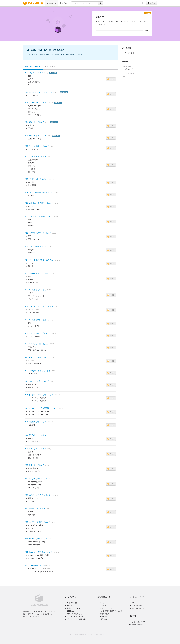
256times (71, 611)
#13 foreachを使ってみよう (36, 246)
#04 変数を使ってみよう (35, 122)
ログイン (152, 3)
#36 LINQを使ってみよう (35, 565)
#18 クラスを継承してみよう (37, 320)
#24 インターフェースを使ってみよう (40, 395)
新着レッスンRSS (138, 622)
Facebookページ (138, 608)
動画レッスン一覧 (33, 67)
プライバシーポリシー (108, 608)
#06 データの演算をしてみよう (37, 146)
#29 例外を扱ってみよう (35, 465)
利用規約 (103, 605)
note (134, 603)
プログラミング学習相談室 (77, 619)
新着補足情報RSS (138, 625)
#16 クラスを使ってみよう (36, 290)
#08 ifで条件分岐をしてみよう (37, 179)
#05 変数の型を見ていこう (36, 136)
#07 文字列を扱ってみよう (36, 157)
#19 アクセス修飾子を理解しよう (38, 333)
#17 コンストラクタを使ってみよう (39, 306)
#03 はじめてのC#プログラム (37, 103)
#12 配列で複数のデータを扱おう (38, 233)
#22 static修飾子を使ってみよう (38, 371)
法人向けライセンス (75, 608)
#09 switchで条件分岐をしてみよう (39, 192)
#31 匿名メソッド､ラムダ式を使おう (40, 495)
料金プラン (64, 3)
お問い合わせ (105, 619)
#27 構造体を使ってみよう (36, 435)
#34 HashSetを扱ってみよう (36, 539)
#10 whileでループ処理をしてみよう (39, 203)
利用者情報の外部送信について (111, 611)
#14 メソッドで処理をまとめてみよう (40, 260)
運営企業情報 (105, 614)
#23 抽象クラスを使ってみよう (37, 381)
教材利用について (106, 616)
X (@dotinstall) (138, 605)
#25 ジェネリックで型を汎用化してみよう (42, 408)
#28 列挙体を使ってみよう (36, 449)
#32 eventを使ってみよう (35, 509)
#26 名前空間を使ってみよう (37, 422)
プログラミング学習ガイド (77, 616)
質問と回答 (50, 67)
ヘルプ (102, 603)
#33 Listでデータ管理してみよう (38, 522)
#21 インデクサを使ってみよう (37, 357)
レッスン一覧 (52, 3)
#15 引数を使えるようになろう (37, 273)
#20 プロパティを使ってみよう (37, 344)
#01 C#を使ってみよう (34, 73)
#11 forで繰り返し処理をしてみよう (39, 216)
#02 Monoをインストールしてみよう (40, 92)
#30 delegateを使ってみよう (36, 479)
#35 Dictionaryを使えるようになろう (40, 552)
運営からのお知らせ (75, 614)
